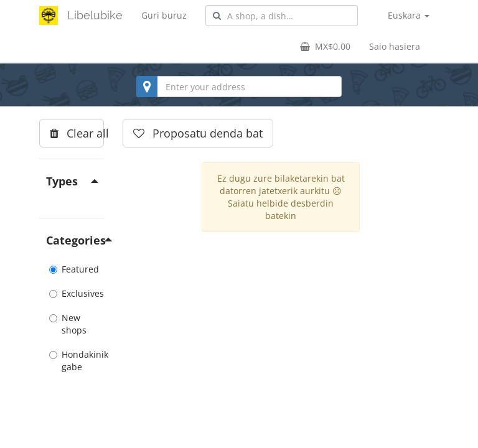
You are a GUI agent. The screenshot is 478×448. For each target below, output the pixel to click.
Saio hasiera (395, 46)
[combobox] (282, 16)
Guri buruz (164, 15)
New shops (68, 324)
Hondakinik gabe (72, 361)
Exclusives (72, 293)
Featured (72, 269)
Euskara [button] (409, 15)
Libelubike (95, 15)
